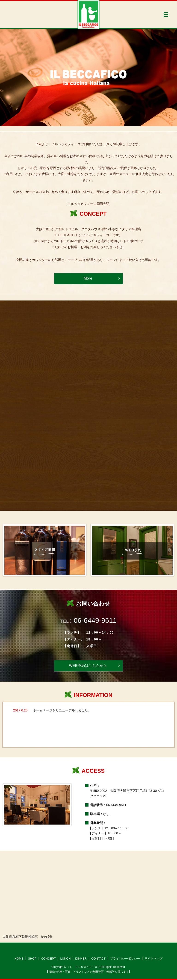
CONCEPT (48, 959)
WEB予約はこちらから (88, 666)
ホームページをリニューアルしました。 (62, 710)
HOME (19, 959)
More (88, 278)
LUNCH (66, 959)
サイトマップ (153, 959)
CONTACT (98, 959)
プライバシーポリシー (125, 959)
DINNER (81, 959)
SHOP (32, 959)
